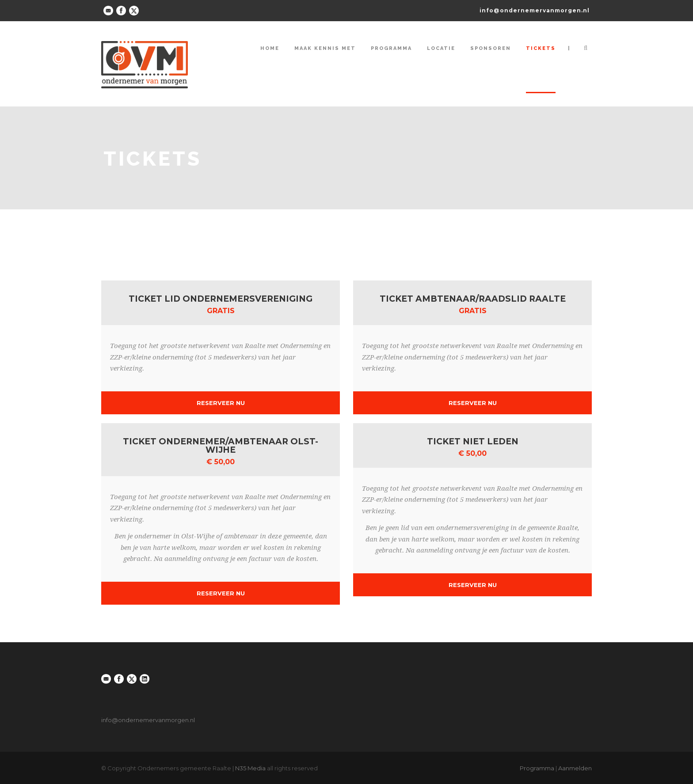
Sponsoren (491, 48)
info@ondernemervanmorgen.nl (535, 10)
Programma (391, 48)
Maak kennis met (325, 48)
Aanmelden (575, 768)
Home (270, 48)
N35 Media (250, 768)
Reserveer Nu (221, 403)
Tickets (541, 48)
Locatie (441, 48)
